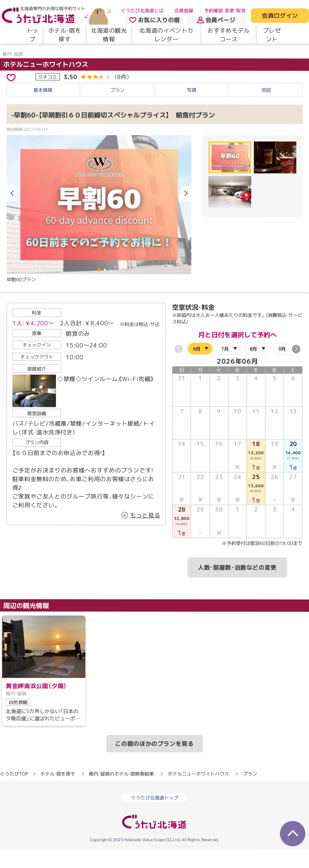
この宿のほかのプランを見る (154, 762)
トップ (32, 35)
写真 (192, 108)
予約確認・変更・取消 (225, 11)
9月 (282, 367)
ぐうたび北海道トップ (155, 816)
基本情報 (43, 108)
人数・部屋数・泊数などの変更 (237, 585)
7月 (225, 367)
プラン (117, 108)
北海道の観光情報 (109, 35)
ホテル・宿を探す (65, 35)
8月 (254, 367)
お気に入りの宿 (155, 20)
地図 (266, 108)
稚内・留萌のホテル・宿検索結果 (121, 792)
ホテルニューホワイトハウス (46, 82)
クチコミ (48, 95)
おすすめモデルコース (228, 35)
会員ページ (216, 20)
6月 (197, 367)
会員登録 (184, 11)
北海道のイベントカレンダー (166, 35)
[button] (186, 211)
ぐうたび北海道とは (142, 11)
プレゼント (272, 35)
